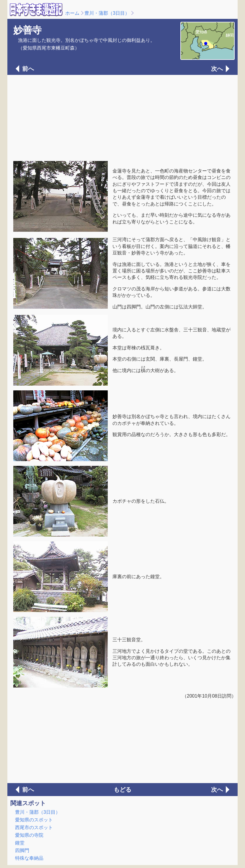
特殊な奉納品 (29, 858)
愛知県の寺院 (29, 835)
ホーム (72, 13)
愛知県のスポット (34, 820)
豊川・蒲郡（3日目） (107, 13)
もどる (122, 790)
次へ (217, 69)
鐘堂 (20, 843)
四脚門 (22, 850)
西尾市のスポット (34, 827)
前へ (28, 69)
